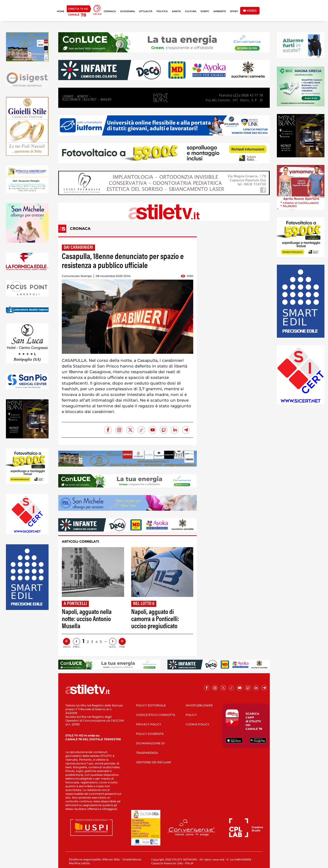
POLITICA (162, 11)
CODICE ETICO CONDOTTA (156, 715)
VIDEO (250, 11)
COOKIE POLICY (198, 724)
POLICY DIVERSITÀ (150, 734)
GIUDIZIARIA (127, 11)
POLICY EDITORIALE (151, 705)
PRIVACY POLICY (149, 724)
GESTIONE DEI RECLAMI (153, 762)
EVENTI (205, 11)
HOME (61, 11)
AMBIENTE (220, 11)
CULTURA (191, 11)
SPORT (234, 11)
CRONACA (110, 11)
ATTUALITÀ (146, 11)
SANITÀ (176, 11)
